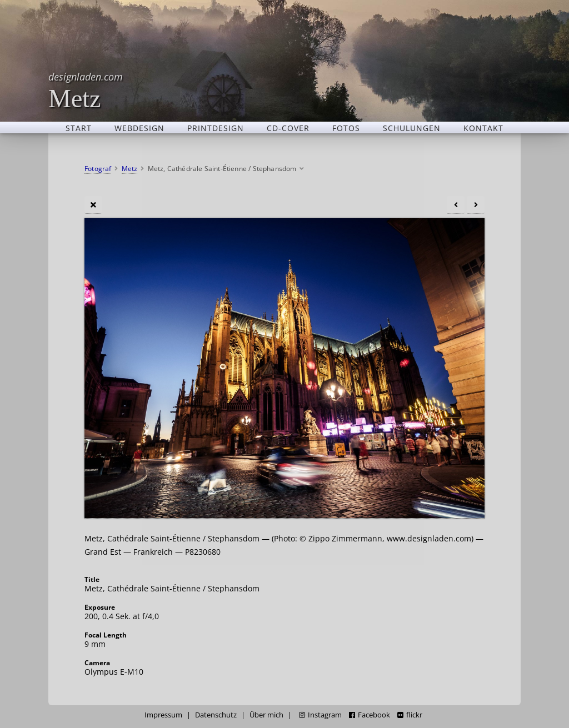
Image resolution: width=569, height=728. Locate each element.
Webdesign (139, 128)
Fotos (346, 128)
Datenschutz (216, 715)
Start (79, 128)
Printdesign (216, 128)
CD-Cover (288, 128)
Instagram (320, 715)
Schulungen (412, 128)
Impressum (163, 715)
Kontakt (483, 128)
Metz (86, 90)
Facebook (370, 715)
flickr (410, 715)
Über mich (266, 715)
